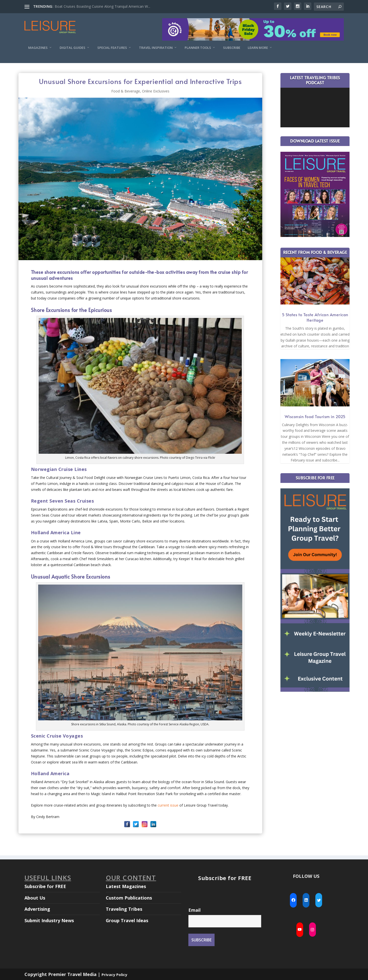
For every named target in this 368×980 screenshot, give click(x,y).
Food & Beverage (126, 91)
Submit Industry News (49, 920)
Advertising (37, 909)
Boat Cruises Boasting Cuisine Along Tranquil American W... (102, 6)
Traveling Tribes (124, 909)
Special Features (112, 48)
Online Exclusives (156, 91)
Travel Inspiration (156, 48)
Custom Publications (129, 898)
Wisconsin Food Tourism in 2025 (315, 416)
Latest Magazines (126, 886)
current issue (168, 805)
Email (194, 910)
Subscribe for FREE (45, 886)
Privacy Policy (114, 975)
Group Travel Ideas (127, 920)
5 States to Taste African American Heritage (315, 317)
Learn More (258, 48)
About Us (35, 898)
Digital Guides (72, 48)
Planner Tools (198, 48)
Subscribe (232, 48)
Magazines (38, 48)
